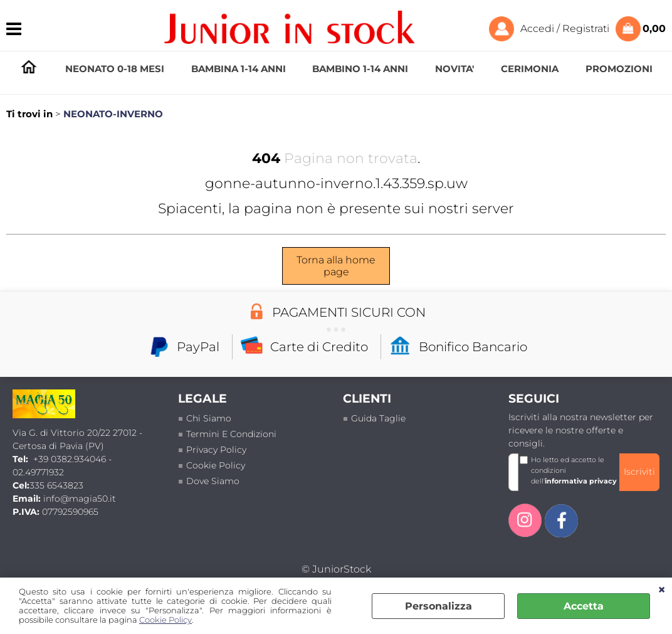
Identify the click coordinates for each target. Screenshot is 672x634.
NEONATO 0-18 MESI (115, 69)
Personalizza (438, 606)
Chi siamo (209, 418)
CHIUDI (662, 590)
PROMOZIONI (619, 69)
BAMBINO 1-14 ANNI (360, 69)
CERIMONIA (530, 69)
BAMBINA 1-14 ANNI (239, 69)
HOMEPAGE (29, 69)
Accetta (584, 606)
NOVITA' (454, 69)
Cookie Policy (165, 620)
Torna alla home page (336, 266)
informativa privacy (581, 481)
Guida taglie (378, 418)
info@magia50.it (80, 499)
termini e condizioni (231, 434)
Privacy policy (216, 450)
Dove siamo (213, 481)
